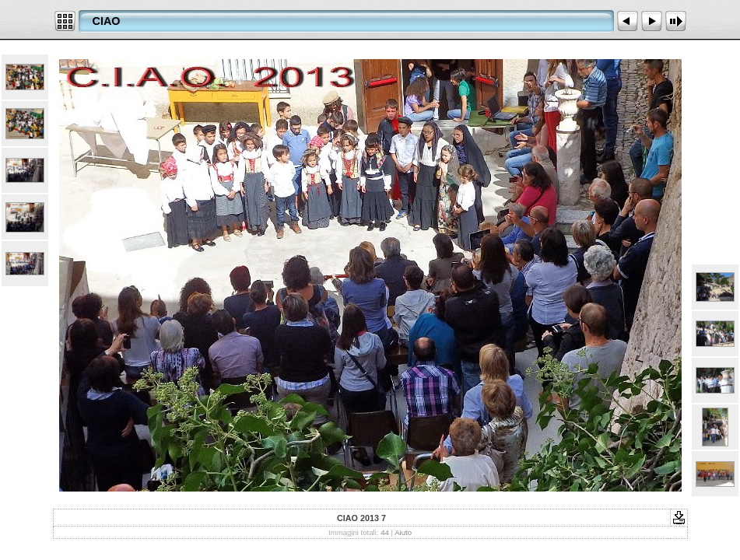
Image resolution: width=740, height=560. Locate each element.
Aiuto (403, 532)
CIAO (107, 21)
